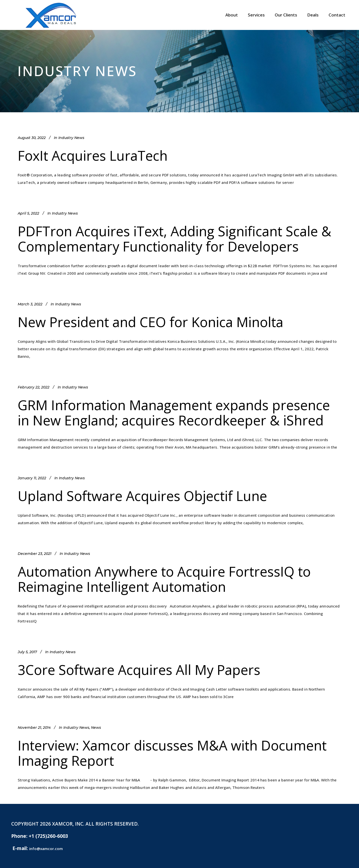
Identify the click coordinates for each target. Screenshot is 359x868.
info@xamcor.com (46, 849)
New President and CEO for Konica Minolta (150, 322)
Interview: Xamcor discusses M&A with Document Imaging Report (172, 753)
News (96, 728)
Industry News (71, 138)
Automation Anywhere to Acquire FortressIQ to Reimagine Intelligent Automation (164, 579)
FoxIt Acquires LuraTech (93, 155)
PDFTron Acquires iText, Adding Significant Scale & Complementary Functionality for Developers (175, 239)
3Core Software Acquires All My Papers (139, 670)
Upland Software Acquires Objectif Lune (142, 496)
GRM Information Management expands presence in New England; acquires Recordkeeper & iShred (174, 413)
